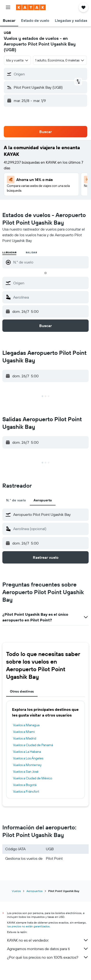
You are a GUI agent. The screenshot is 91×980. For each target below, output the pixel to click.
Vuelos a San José (26, 772)
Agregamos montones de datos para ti (48, 949)
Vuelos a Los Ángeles (28, 758)
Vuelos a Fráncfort (26, 791)
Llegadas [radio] (9, 252)
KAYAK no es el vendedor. (48, 940)
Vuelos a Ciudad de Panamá (33, 745)
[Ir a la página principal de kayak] (31, 7)
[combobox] (17, 60)
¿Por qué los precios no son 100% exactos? (48, 957)
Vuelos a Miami (24, 732)
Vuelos (16, 891)
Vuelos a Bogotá (25, 785)
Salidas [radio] (31, 252)
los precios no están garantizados (28, 926)
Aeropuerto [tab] (43, 500)
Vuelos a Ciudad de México (33, 778)
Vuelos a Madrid (25, 738)
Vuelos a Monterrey (27, 765)
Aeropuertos (35, 891)
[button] (8, 7)
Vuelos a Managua (26, 725)
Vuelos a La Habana (27, 752)
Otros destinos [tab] (22, 691)
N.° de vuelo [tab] (16, 500)
